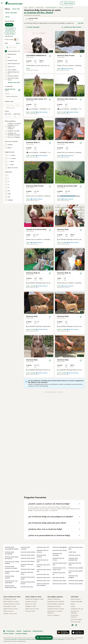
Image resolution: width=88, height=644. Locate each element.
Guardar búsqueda (32, 27)
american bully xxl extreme (42, 551)
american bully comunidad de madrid (12, 548)
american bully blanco (28, 561)
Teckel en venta (8, 611)
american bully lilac (43, 574)
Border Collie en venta (10, 609)
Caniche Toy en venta (10, 614)
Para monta (10, 33)
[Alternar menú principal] (2, 3)
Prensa (73, 606)
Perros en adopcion (53, 615)
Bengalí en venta (31, 606)
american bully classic (28, 569)
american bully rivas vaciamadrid (11, 582)
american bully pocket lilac (76, 572)
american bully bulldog (76, 581)
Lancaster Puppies (21, 634)
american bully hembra (28, 552)
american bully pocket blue (76, 548)
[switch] (16, 40)
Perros (7, 17)
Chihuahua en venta (10, 599)
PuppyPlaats (27, 631)
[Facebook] (73, 625)
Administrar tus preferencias (57, 639)
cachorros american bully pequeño (43, 585)
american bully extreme (41, 556)
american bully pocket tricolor (28, 583)
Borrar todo (16, 9)
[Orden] (72, 27)
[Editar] (19, 90)
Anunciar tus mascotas (75, 612)
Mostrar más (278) (14, 82)
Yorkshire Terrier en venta (12, 604)
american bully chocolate (57, 554)
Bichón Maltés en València (56, 604)
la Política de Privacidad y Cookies (27, 639)
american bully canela (75, 584)
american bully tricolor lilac (44, 570)
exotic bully (72, 552)
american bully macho (28, 555)
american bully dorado (60, 550)
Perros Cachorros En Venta (12, 597)
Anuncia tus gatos (76, 619)
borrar (18, 43)
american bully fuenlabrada (9, 553)
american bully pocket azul (60, 564)
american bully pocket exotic (28, 578)
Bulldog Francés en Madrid (56, 602)
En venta (9, 25)
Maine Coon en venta (32, 609)
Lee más (81, 23)
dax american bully (59, 578)
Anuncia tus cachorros (74, 616)
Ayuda (73, 604)
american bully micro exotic (43, 566)
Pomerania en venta (10, 606)
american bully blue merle (27, 573)
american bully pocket (28, 558)
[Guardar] (50, 56)
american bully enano (59, 581)
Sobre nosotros (76, 599)
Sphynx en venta (31, 604)
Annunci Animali (9, 634)
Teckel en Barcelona (54, 599)
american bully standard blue (73, 559)
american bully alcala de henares (12, 558)
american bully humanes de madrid (11, 567)
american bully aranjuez (9, 577)
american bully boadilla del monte (11, 587)
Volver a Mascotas (11, 13)
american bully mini (43, 547)
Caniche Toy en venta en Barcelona (55, 612)
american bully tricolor (60, 584)
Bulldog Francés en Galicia (56, 609)
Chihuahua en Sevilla (54, 606)
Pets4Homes (11, 631)
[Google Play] (63, 632)
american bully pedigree (73, 577)
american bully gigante (60, 547)
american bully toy (74, 555)
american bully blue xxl (59, 574)
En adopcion (10, 29)
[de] (10, 117)
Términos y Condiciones (11, 639)
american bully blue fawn (75, 564)
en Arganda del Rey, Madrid (39, 13)
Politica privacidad (76, 602)
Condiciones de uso (77, 609)
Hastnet (19, 631)
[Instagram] (76, 625)
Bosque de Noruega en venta (34, 599)
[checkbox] (6, 51)
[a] (18, 117)
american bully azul (27, 587)
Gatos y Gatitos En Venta (33, 597)
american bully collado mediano (12, 563)
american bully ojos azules (27, 565)
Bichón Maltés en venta (11, 602)
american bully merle (43, 578)
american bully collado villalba (12, 572)
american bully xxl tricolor (58, 559)
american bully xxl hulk (42, 561)
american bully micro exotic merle (59, 569)
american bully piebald (76, 568)
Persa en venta (30, 611)
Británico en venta (31, 602)
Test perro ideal (76, 622)
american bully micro (43, 581)
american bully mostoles (25, 548)
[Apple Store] (78, 632)
